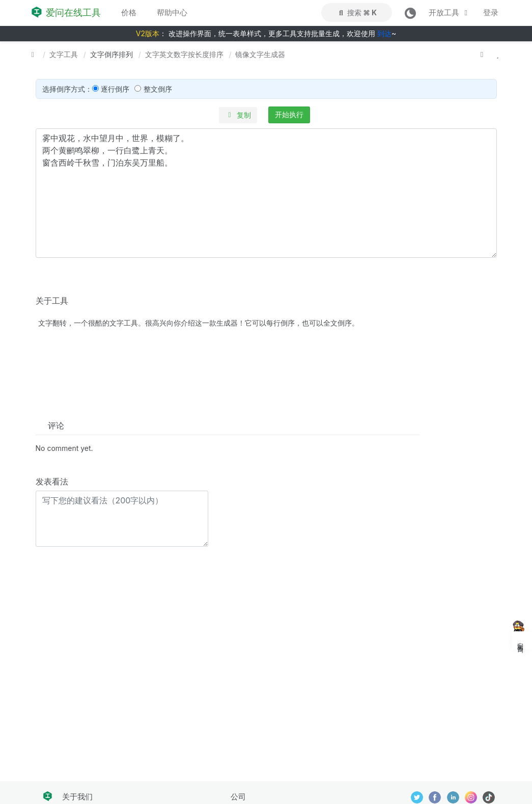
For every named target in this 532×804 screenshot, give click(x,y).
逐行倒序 (115, 89)
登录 (491, 12)
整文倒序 (158, 89)
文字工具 (64, 54)
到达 (384, 33)
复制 (238, 115)
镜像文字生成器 (260, 54)
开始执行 (289, 114)
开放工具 (450, 12)
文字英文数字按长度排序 (184, 54)
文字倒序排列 (111, 54)
